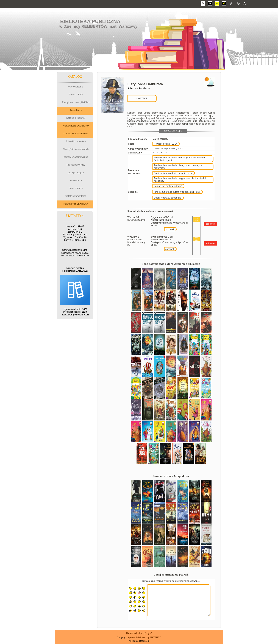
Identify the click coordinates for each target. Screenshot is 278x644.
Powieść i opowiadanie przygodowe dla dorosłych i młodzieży (180, 180)
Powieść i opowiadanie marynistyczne (173, 173)
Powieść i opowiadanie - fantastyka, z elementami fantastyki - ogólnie (179, 159)
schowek (170, 229)
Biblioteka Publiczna (90, 21)
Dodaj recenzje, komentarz (168, 198)
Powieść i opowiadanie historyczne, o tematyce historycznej (178, 167)
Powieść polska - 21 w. (166, 144)
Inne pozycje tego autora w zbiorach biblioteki (177, 192)
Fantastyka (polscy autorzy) (168, 186)
